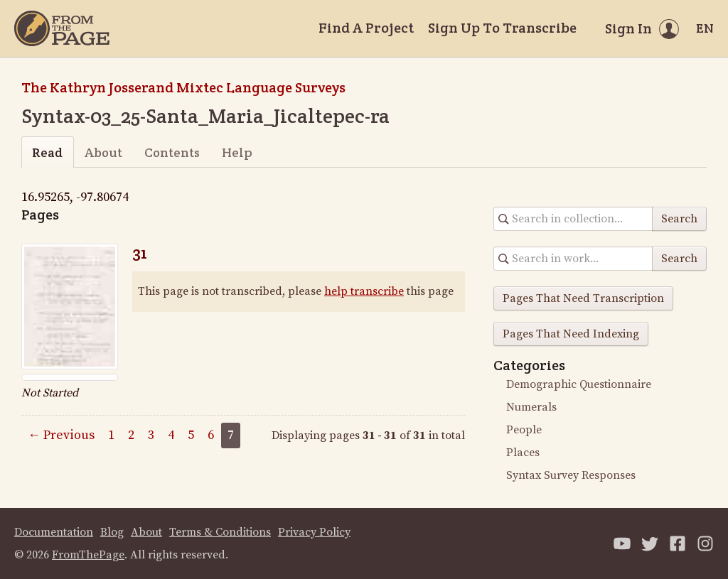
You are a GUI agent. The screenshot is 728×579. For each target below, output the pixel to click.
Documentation (54, 532)
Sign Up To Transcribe (502, 28)
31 (140, 253)
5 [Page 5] (191, 435)
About (103, 152)
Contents (172, 152)
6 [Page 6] (211, 435)
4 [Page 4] (171, 435)
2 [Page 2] (131, 435)
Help (237, 152)
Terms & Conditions (220, 532)
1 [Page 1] (111, 435)
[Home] (62, 28)
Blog (112, 532)
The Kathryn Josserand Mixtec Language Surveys (183, 87)
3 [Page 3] (151, 435)
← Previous (61, 435)
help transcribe (364, 291)
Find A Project (366, 28)
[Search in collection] (573, 219)
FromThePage (88, 555)
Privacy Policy (314, 532)
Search (679, 219)
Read (47, 152)
